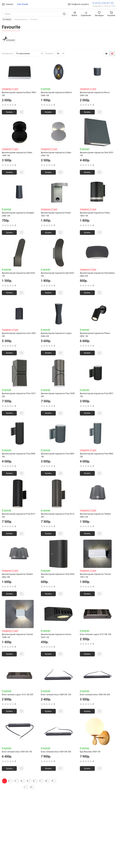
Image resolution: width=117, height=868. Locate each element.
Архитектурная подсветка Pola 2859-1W (58, 459)
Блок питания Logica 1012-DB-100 (96, 639)
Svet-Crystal (23, 4)
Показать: (49, 53)
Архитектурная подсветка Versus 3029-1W (56, 641)
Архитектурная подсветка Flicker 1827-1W (56, 215)
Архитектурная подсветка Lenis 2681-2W (19, 337)
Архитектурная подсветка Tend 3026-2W (58, 580)
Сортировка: (8, 53)
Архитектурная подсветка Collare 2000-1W (56, 155)
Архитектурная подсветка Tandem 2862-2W (95, 519)
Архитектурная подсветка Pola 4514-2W (58, 519)
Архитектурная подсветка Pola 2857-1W (97, 398)
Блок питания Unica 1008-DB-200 (95, 700)
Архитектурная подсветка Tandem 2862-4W (17, 580)
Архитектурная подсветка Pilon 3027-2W (19, 398)
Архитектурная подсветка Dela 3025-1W (97, 155)
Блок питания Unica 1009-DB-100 (17, 758)
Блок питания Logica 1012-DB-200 (18, 700)
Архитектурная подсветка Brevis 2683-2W (95, 94)
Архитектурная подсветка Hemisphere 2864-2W (97, 276)
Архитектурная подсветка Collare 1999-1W (17, 155)
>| (31, 794)
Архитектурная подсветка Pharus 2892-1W (95, 337)
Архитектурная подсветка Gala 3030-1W (19, 276)
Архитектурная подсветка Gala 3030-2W (58, 276)
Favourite (34, 19)
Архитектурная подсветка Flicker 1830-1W (95, 215)
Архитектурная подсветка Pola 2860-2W (97, 459)
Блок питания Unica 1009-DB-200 (56, 758)
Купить (9, 112)
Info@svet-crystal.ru (80, 4)
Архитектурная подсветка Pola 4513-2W (19, 519)
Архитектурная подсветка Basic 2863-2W (19, 94)
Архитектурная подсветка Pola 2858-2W (19, 459)
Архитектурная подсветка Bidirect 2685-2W (56, 94)
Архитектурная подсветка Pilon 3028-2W (58, 398)
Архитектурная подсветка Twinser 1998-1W (17, 641)
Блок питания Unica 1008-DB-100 (56, 700)
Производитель (21, 19)
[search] (64, 14)
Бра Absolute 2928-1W (90, 758)
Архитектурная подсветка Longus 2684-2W (56, 337)
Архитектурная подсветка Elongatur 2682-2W (18, 215)
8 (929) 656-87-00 (103, 3)
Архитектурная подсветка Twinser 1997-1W (95, 580)
